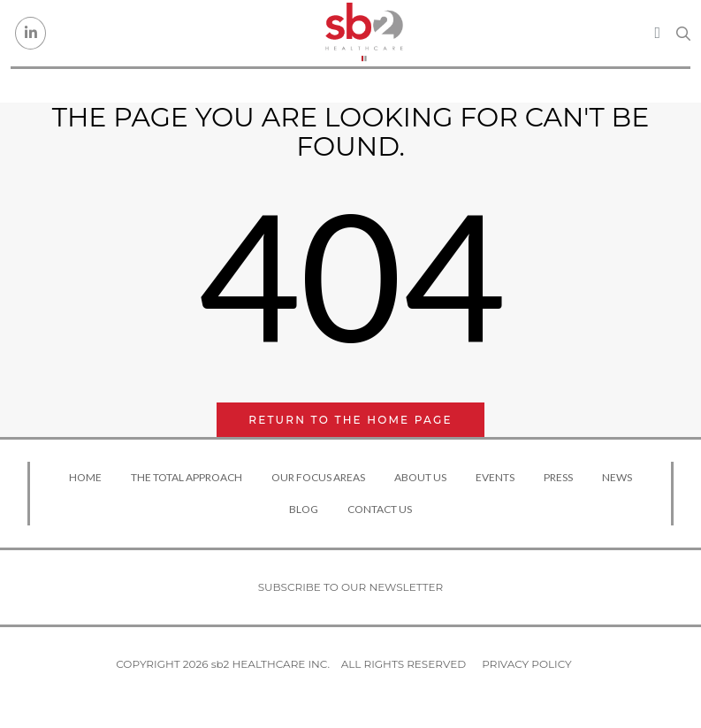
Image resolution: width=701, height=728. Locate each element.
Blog (304, 509)
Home (85, 477)
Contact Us (380, 509)
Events (495, 477)
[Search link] (683, 34)
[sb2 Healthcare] (363, 33)
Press (558, 477)
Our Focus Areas (318, 477)
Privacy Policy (526, 664)
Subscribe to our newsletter (351, 587)
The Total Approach (187, 477)
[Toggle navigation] (657, 33)
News (617, 477)
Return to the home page (350, 420)
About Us (420, 477)
